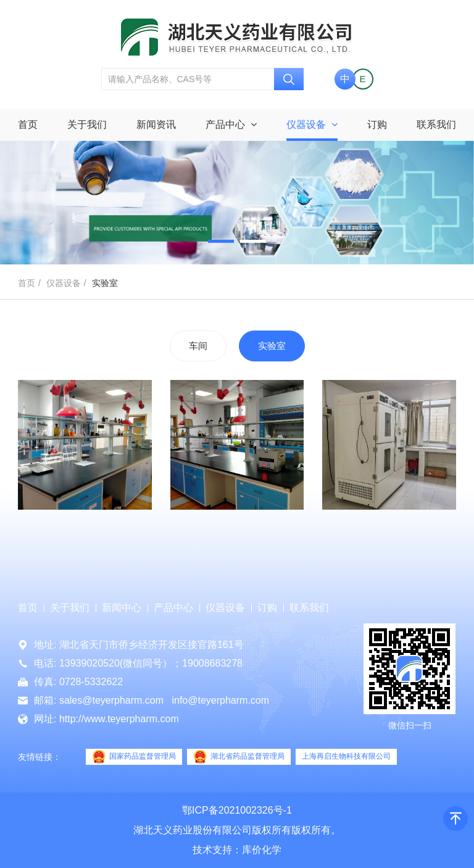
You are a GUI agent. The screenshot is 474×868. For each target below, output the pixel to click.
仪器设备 (312, 124)
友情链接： (39, 757)
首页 (28, 124)
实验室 (272, 346)
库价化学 (262, 850)
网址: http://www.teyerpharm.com (106, 719)
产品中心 (231, 124)
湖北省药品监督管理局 (239, 757)
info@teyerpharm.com (220, 700)
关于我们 (87, 124)
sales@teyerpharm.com (111, 700)
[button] (221, 241)
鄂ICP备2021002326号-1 (237, 810)
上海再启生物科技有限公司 (346, 756)
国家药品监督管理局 (134, 757)
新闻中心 (122, 608)
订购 (377, 124)
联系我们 (436, 124)
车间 (198, 346)
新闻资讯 (156, 124)
